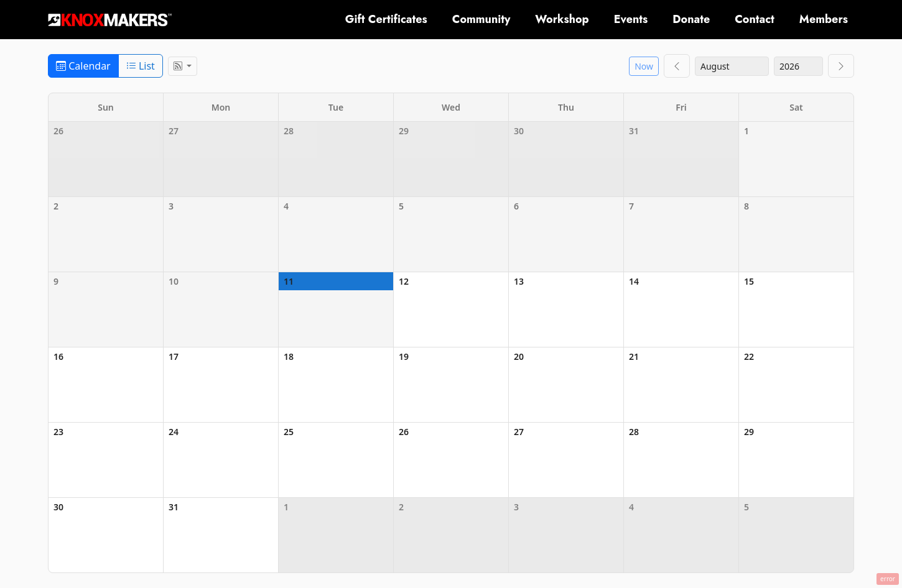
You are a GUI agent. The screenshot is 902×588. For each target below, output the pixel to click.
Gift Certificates (386, 19)
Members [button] (824, 19)
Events (631, 19)
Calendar (83, 66)
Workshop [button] (562, 19)
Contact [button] (755, 19)
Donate (691, 19)
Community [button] (481, 19)
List (141, 66)
